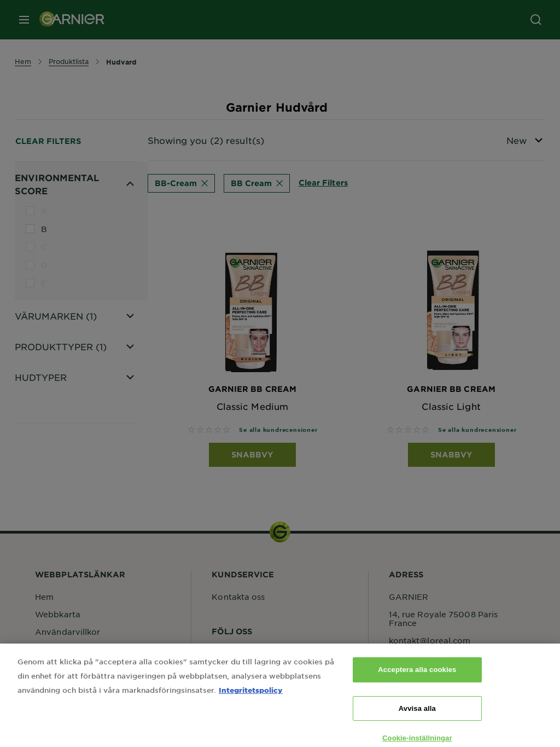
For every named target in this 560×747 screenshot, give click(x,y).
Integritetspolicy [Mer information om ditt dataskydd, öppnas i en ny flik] (251, 697)
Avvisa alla (417, 716)
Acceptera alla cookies (417, 677)
